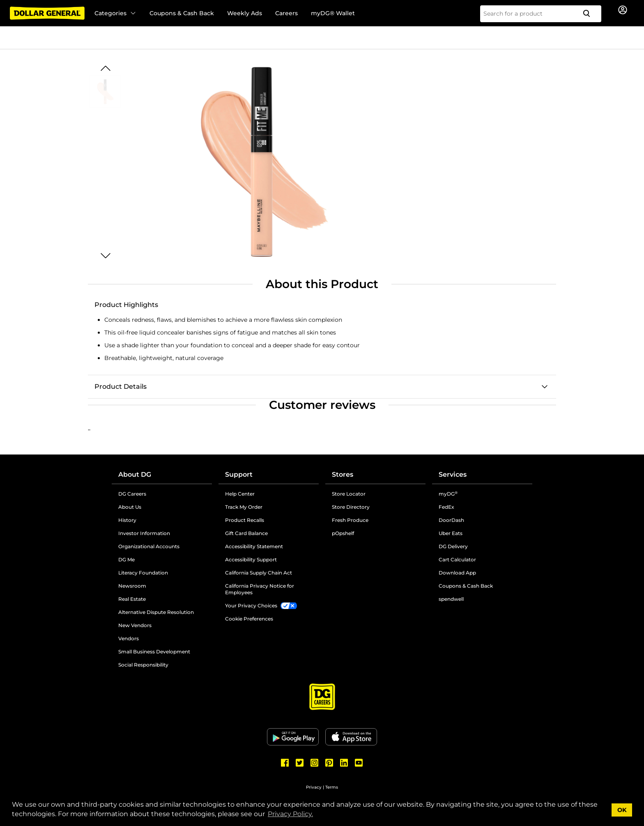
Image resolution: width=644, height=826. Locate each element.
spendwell (451, 599)
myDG (448, 494)
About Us (130, 507)
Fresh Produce (350, 520)
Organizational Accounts (149, 546)
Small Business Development (154, 652)
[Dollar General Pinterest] (329, 763)
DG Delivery (453, 546)
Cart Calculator (457, 560)
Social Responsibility (143, 665)
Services (453, 474)
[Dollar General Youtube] (359, 763)
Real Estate (132, 599)
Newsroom (132, 586)
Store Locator (349, 494)
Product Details (121, 386)
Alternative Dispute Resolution (156, 612)
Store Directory (351, 507)
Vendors (129, 638)
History (127, 520)
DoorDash (451, 520)
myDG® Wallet (333, 13)
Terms (332, 787)
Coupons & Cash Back (182, 13)
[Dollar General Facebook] (285, 763)
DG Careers (132, 494)
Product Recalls (245, 520)
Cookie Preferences (249, 619)
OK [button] (622, 810)
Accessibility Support (251, 560)
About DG (135, 474)
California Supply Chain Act (259, 573)
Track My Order (244, 507)
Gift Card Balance (246, 533)
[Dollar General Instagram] (315, 763)
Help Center (240, 494)
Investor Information (144, 533)
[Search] (590, 14)
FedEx (446, 507)
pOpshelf (343, 533)
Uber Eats (451, 533)
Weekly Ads (245, 13)
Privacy (314, 787)
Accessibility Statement (254, 546)
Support (239, 474)
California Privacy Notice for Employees (260, 589)
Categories (115, 13)
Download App (457, 573)
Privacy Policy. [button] (290, 814)
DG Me (126, 560)
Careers (286, 13)
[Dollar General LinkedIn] (344, 763)
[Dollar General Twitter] (300, 763)
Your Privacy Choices (251, 606)
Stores (343, 474)
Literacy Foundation (143, 573)
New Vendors (135, 625)
